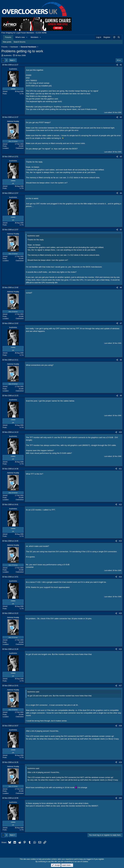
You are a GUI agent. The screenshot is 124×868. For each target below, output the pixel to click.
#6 (121, 288)
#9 (121, 396)
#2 (121, 117)
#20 (120, 798)
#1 (121, 65)
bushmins (8, 55)
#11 (120, 469)
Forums (8, 37)
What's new (20, 37)
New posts (7, 42)
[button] (27, 37)
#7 (121, 323)
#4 (121, 193)
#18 (120, 726)
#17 (120, 686)
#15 (120, 613)
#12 (120, 505)
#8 (121, 360)
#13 (120, 541)
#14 (120, 577)
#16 (120, 649)
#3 (121, 157)
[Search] (119, 37)
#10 (120, 432)
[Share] (117, 65)
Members (34, 37)
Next (12, 60)
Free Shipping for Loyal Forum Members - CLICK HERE (24, 33)
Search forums (20, 42)
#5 (121, 230)
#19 (120, 762)
